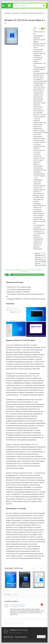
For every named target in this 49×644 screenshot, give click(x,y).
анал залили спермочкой (18, 605)
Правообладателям (21, 637)
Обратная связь (8, 637)
